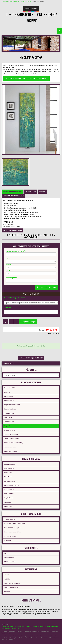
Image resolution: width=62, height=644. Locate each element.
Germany (29, 626)
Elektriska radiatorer (9, 430)
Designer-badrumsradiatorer (12, 405)
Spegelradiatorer (8, 498)
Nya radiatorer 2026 (9, 388)
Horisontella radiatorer (10, 409)
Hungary (34, 626)
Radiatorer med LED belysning (12, 528)
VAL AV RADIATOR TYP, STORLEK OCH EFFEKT (26, 78)
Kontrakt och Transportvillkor (12, 583)
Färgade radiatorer (9, 490)
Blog (5, 553)
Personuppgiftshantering (11, 587)
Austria (9, 626)
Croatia (19, 626)
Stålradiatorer (8, 502)
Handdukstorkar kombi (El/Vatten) (13, 443)
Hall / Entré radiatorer (10, 562)
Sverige (4, 626)
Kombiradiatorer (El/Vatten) (11, 439)
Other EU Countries (13, 628)
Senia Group (45, 631)
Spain (52, 626)
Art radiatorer (7, 540)
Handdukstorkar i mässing (11, 485)
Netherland (41, 626)
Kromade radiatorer (9, 481)
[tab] (12, 192)
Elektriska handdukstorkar (11, 434)
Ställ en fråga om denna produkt (12, 230)
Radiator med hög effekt (11, 451)
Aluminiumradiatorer (9, 464)
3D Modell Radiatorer (10, 536)
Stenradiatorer (8, 506)
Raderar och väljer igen (46, 287)
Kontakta (6, 575)
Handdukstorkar (8, 396)
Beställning (7, 579)
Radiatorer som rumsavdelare (12, 532)
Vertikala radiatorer (9, 413)
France (23, 626)
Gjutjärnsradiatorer (9, 468)
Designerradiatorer (26, 2)
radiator (6, 2)
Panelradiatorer (8, 417)
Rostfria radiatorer (9, 494)
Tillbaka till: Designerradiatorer (31, 358)
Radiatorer (7, 392)
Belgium (14, 626)
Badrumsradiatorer (9, 558)
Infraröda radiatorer (9, 519)
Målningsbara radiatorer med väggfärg (15, 524)
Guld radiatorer (8, 477)
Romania (47, 626)
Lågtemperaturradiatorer (11, 447)
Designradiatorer (14, 2)
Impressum (7, 592)
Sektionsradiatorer (9, 422)
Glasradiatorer (8, 473)
